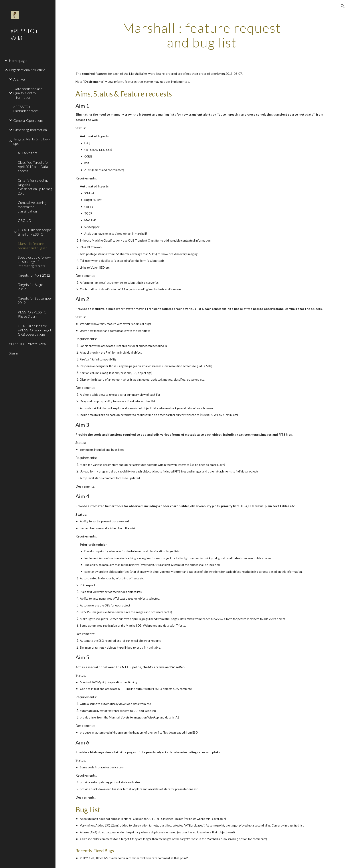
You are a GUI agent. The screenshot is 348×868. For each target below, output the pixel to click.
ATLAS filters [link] (28, 153)
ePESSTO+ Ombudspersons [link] (26, 109)
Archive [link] (19, 79)
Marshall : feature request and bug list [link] (32, 246)
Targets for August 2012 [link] (31, 287)
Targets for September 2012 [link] (35, 300)
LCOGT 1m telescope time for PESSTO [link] (34, 232)
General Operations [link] (28, 120)
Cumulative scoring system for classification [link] (32, 207)
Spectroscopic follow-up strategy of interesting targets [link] (34, 262)
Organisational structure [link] (27, 70)
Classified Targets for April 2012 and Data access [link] (33, 167)
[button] (343, 6)
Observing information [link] (30, 130)
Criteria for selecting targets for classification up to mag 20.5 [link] (35, 187)
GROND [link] (25, 220)
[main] (202, 35)
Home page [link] (18, 60)
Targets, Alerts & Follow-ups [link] (32, 141)
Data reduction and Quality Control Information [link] (28, 93)
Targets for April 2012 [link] (34, 275)
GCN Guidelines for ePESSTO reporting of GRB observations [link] (35, 330)
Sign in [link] (13, 353)
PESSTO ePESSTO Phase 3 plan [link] (32, 314)
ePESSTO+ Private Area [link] (27, 344)
